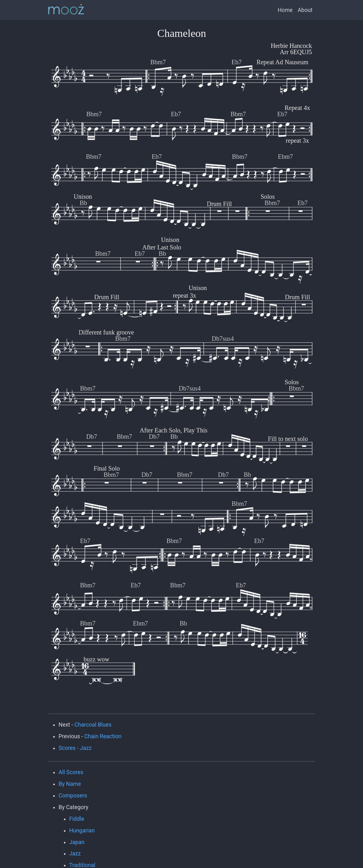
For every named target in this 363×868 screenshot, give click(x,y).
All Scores (71, 772)
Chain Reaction (103, 736)
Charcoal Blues (93, 725)
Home (285, 10)
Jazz (75, 854)
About (305, 10)
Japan (77, 842)
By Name (70, 784)
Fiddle (77, 819)
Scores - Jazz (75, 748)
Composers (73, 796)
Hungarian (82, 831)
